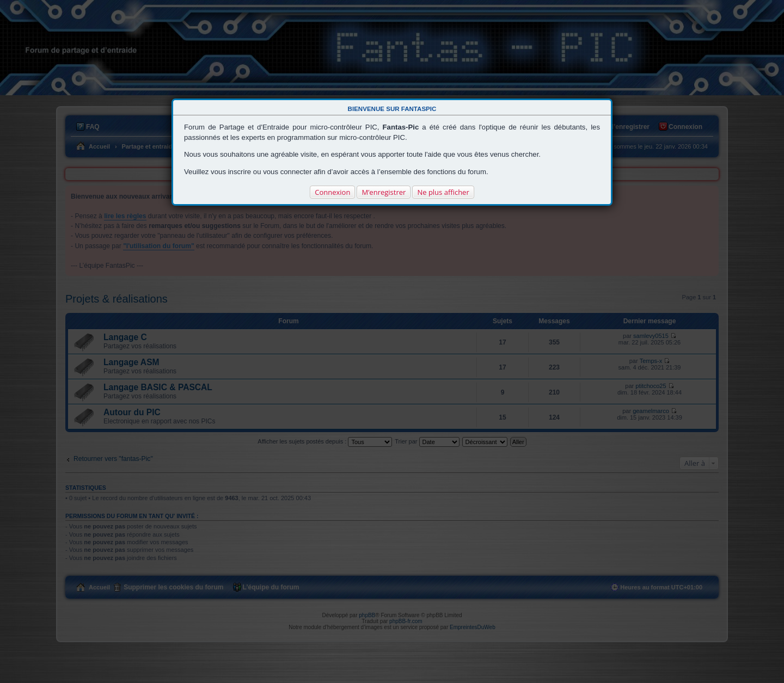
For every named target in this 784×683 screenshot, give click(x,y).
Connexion (332, 192)
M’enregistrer (384, 192)
